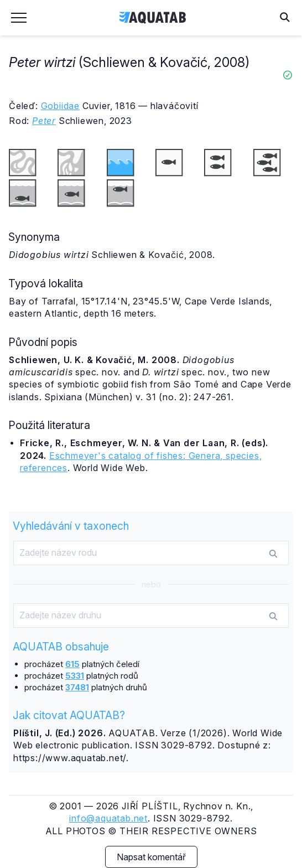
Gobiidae (60, 106)
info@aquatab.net (108, 818)
